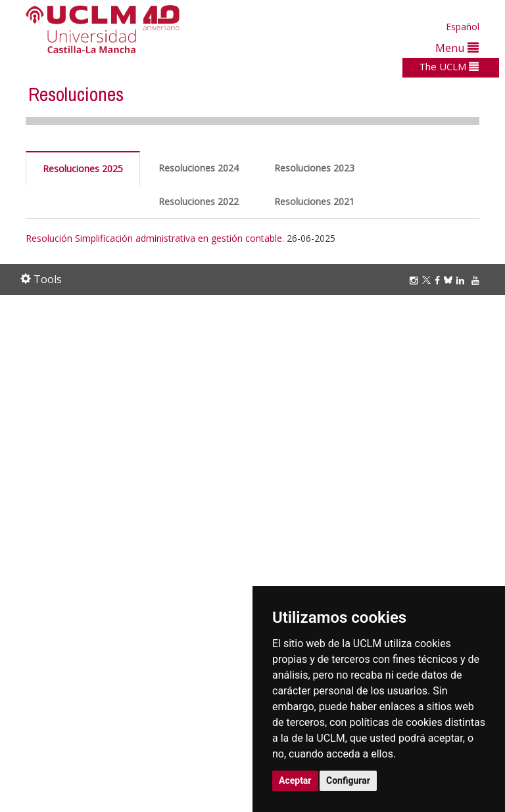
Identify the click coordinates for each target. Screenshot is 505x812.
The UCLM (449, 66)
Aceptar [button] (295, 780)
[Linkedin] (460, 280)
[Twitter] (428, 280)
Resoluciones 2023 (314, 168)
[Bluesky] (450, 280)
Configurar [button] (348, 780)
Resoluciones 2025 (83, 169)
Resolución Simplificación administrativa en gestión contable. (155, 238)
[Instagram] (416, 280)
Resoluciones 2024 (199, 168)
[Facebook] (439, 280)
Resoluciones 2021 (314, 201)
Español (463, 27)
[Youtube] (477, 280)
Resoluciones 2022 (199, 201)
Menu (457, 48)
